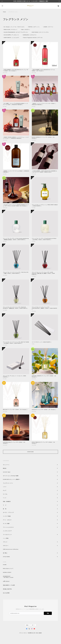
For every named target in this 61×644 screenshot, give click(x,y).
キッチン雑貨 (11, 523)
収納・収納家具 (11, 501)
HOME (5, 565)
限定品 (5, 468)
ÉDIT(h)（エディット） (34, 27)
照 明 (5, 509)
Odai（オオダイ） (26, 29)
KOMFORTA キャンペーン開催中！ (12, 479)
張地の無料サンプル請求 (9, 585)
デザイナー (6, 546)
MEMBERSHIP (7, 576)
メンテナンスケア (7, 531)
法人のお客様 (6, 593)
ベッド (5, 498)
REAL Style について (8, 569)
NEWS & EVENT (7, 572)
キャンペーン (6, 465)
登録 (48, 613)
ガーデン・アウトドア (8, 512)
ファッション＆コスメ (8, 527)
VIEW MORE (30, 452)
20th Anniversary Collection (11, 549)
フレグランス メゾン (8, 483)
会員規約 (40, 633)
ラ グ (5, 505)
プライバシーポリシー (23, 633)
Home (4, 12)
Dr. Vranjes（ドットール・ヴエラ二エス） (14, 27)
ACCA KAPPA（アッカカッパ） (12, 35)
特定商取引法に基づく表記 (33, 633)
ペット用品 (6, 538)
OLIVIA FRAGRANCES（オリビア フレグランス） (16, 32)
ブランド (5, 542)
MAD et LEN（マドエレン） (11, 29)
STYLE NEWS (6, 557)
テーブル (5, 494)
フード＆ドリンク (7, 535)
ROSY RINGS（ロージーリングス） (41, 32)
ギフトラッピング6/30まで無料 (11, 476)
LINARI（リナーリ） (49, 27)
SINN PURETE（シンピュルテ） (12, 38)
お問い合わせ (6, 581)
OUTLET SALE (7, 472)
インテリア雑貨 (11, 516)
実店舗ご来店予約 (7, 589)
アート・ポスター (11, 520)
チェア (5, 490)
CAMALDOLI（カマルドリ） (30, 35)
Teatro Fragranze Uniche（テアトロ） (33, 38)
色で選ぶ (5, 553)
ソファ (7, 487)
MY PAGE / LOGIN (9, 577)
